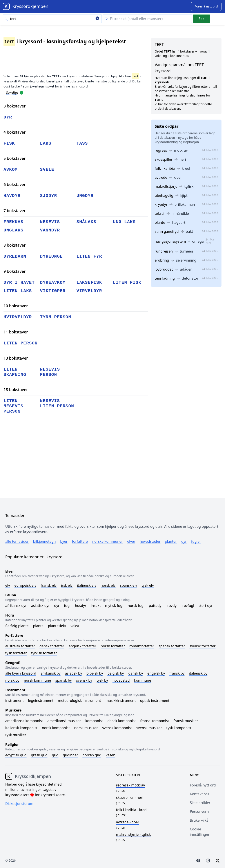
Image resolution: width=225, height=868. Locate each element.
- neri (130, 797)
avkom (11, 170)
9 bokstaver (15, 271)
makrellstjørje (166, 186)
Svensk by (84, 680)
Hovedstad (121, 680)
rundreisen (164, 251)
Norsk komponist (56, 728)
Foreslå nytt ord (203, 785)
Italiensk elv (87, 585)
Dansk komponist (122, 721)
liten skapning (15, 372)
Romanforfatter (142, 646)
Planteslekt (57, 626)
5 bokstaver (15, 158)
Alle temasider (17, 541)
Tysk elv (148, 585)
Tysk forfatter (16, 653)
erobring (162, 260)
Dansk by (136, 673)
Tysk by (102, 680)
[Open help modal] (22, 92)
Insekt (96, 606)
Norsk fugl (136, 606)
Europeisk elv (25, 585)
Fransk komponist (155, 721)
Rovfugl (188, 606)
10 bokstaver (16, 306)
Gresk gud (39, 755)
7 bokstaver (15, 211)
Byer (64, 541)
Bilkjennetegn (44, 541)
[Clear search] (97, 19)
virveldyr (89, 291)
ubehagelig (164, 195)
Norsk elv (108, 585)
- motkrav (131, 785)
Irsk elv (67, 585)
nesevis (50, 222)
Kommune (142, 680)
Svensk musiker (149, 728)
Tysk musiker (16, 735)
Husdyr (81, 606)
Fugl (67, 606)
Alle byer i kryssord (21, 673)
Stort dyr (205, 606)
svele (47, 170)
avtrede (161, 177)
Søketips (12, 92)
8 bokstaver (15, 245)
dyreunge (51, 256)
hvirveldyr (18, 317)
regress (161, 150)
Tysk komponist (179, 728)
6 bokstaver (15, 184)
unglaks (13, 230)
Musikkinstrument (121, 701)
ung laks (124, 222)
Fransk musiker (186, 721)
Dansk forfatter (52, 646)
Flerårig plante (17, 626)
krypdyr (161, 204)
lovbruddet (164, 269)
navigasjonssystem (170, 241)
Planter (171, 541)
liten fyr (89, 256)
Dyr (184, 541)
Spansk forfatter (172, 646)
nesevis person (50, 372)
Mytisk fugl (114, 606)
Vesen (111, 755)
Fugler (196, 541)
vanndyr (50, 230)
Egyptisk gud (16, 755)
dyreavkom (53, 283)
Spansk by (64, 680)
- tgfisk (133, 834)
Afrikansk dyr (16, 606)
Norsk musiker (86, 728)
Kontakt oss (200, 794)
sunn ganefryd (167, 231)
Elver (131, 541)
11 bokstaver (16, 332)
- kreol (132, 810)
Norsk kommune (37, 680)
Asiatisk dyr (41, 606)
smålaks (86, 222)
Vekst (75, 626)
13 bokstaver (16, 358)
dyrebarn (15, 256)
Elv (8, 585)
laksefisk (89, 283)
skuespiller (164, 159)
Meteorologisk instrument (80, 701)
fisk (9, 143)
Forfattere (80, 541)
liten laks (18, 291)
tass (82, 143)
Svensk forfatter (202, 646)
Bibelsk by (95, 673)
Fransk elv (49, 585)
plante (160, 222)
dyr (8, 117)
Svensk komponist (117, 728)
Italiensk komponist (21, 728)
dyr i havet (19, 283)
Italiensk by (198, 673)
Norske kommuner (108, 541)
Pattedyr (156, 606)
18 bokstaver (16, 389)
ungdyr (85, 196)
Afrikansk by (51, 673)
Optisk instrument (155, 701)
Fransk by (177, 673)
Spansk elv (129, 585)
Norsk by (12, 680)
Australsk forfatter (20, 646)
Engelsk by (156, 673)
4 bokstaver (15, 132)
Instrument (15, 701)
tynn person (56, 317)
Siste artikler (200, 803)
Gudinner (70, 755)
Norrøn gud (92, 755)
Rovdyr (173, 606)
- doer (128, 822)
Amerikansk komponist (24, 721)
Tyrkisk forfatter (44, 653)
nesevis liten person (57, 403)
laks (46, 143)
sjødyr (48, 196)
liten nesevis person (13, 406)
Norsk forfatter (113, 646)
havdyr (12, 196)
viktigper (53, 291)
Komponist (94, 721)
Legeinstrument (41, 701)
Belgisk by (116, 673)
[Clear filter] (147, 19)
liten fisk (127, 283)
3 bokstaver (15, 106)
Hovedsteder (150, 541)
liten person (21, 343)
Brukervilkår (200, 820)
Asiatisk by (74, 673)
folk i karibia (165, 168)
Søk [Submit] (201, 19)
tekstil (160, 213)
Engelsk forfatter (82, 646)
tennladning (165, 278)
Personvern (199, 812)
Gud (55, 755)
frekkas (13, 222)
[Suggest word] (206, 6)
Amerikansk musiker (64, 721)
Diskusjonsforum (19, 804)
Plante (38, 626)
